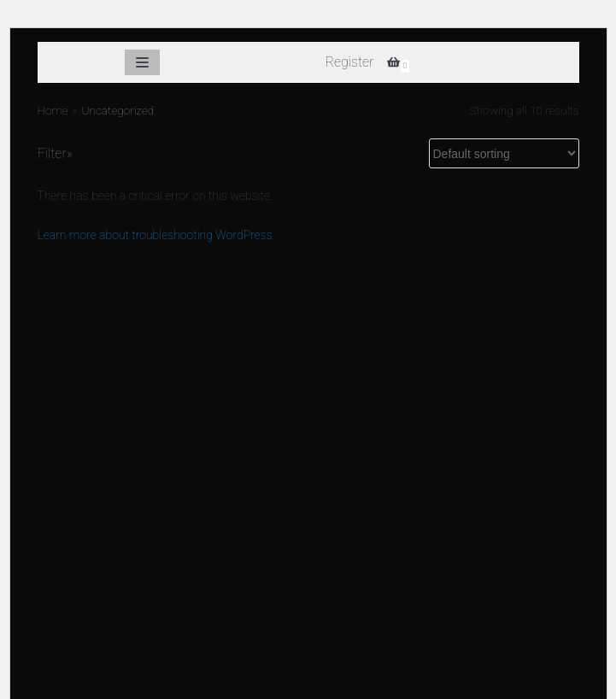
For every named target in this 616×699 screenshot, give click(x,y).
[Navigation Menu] (141, 62)
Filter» (55, 153)
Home (53, 110)
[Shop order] (504, 153)
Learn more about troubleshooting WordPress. (156, 235)
